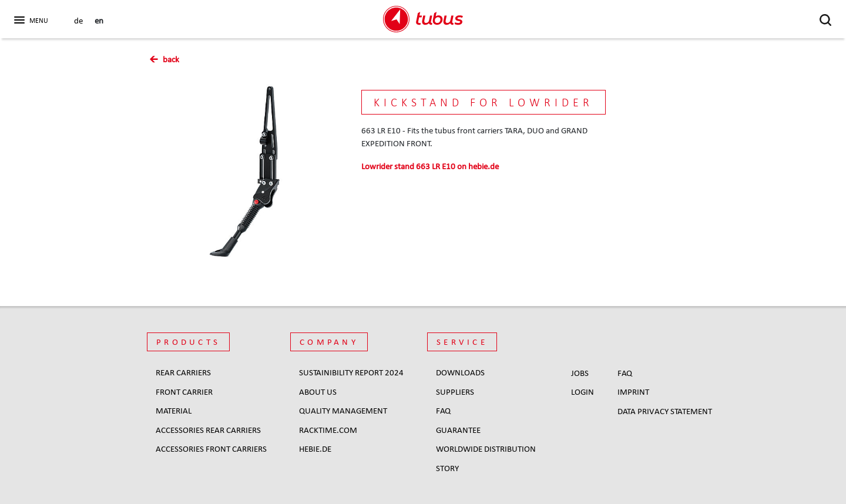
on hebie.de (430, 166)
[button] (30, 18)
